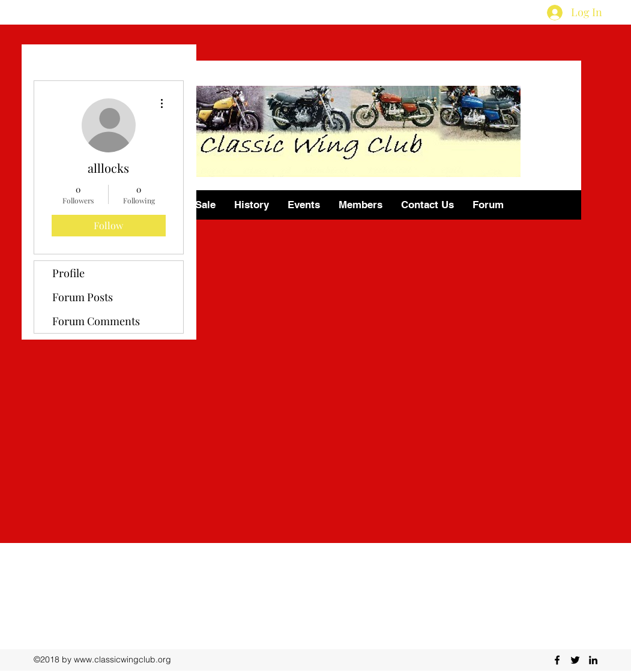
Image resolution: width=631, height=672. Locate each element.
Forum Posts (83, 297)
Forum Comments (96, 321)
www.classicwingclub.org (122, 659)
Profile (68, 273)
